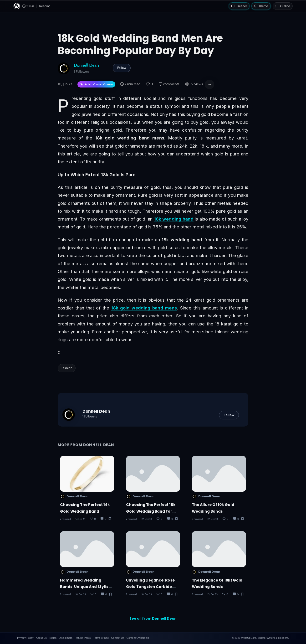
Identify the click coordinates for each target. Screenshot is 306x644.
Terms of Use (101, 638)
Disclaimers (66, 638)
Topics (53, 638)
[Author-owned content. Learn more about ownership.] (96, 85)
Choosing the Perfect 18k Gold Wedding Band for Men (151, 511)
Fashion (67, 368)
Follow (122, 68)
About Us (41, 638)
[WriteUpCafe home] (17, 6)
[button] (209, 84)
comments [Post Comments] (169, 84)
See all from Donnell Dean (153, 618)
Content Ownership (138, 638)
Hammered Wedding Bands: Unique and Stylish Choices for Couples (86, 587)
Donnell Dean (86, 65)
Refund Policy (83, 638)
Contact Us (117, 638)
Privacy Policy (25, 638)
